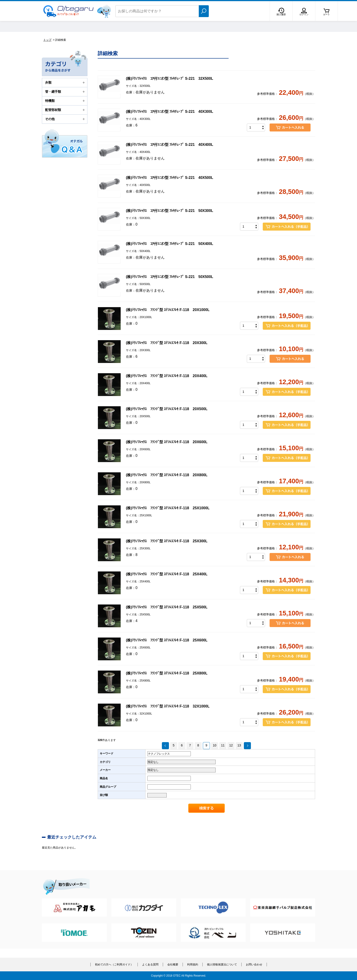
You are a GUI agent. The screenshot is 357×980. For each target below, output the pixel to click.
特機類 (66, 101)
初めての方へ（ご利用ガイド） (114, 965)
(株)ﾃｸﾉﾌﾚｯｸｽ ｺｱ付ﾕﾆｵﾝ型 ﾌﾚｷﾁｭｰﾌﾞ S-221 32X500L (170, 78)
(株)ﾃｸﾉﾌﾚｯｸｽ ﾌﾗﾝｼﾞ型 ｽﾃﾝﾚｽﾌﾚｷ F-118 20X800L (167, 475)
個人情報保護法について (222, 965)
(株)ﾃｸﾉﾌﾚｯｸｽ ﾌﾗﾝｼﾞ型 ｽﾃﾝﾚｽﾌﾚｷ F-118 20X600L (167, 442)
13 (239, 745)
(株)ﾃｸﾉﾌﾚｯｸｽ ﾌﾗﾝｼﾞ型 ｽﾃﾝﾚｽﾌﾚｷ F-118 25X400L (167, 574)
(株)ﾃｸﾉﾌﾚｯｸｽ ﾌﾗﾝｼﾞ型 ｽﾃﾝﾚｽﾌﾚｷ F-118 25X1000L (168, 508)
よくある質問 (150, 965)
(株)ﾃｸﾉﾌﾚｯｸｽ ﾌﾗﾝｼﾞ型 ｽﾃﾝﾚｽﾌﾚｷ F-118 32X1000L (168, 706)
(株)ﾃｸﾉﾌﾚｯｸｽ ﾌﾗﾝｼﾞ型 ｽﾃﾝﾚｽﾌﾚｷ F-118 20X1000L (168, 310)
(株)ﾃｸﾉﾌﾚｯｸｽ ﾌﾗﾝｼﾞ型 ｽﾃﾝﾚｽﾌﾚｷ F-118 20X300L (167, 343)
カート (326, 14)
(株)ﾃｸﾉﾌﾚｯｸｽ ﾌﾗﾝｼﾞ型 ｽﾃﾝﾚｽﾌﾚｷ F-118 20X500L (167, 409)
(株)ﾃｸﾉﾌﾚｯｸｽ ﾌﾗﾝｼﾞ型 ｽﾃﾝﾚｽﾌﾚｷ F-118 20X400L (167, 376)
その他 (66, 119)
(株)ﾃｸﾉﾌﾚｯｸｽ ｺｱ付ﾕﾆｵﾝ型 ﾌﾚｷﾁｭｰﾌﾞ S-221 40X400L (170, 145)
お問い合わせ (254, 965)
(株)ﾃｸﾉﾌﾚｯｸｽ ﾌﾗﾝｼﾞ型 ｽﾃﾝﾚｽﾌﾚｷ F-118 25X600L (167, 640)
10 (215, 745)
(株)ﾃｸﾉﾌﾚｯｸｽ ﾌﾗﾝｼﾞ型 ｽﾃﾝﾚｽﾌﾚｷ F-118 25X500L (167, 607)
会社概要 (173, 965)
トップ (47, 40)
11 (223, 745)
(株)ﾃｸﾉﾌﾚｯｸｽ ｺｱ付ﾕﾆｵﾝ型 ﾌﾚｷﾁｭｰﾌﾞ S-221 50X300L (170, 211)
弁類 (66, 83)
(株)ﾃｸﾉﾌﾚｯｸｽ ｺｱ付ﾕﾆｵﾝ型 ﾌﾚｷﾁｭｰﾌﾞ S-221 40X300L (170, 112)
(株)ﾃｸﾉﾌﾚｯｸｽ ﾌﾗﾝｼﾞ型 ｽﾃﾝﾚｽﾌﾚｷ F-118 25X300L (167, 541)
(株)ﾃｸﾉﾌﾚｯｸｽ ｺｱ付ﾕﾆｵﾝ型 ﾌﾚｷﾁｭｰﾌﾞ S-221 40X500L (170, 178)
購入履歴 (281, 14)
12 (231, 745)
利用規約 (193, 965)
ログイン (304, 14)
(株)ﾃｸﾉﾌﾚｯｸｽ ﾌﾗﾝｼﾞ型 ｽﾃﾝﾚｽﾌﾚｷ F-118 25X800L (167, 673)
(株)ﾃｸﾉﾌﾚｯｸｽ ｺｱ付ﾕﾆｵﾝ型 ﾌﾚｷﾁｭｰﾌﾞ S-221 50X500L (170, 277)
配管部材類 (66, 110)
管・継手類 (66, 92)
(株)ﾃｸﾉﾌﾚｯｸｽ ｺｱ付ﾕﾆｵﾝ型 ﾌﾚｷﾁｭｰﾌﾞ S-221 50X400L (170, 244)
